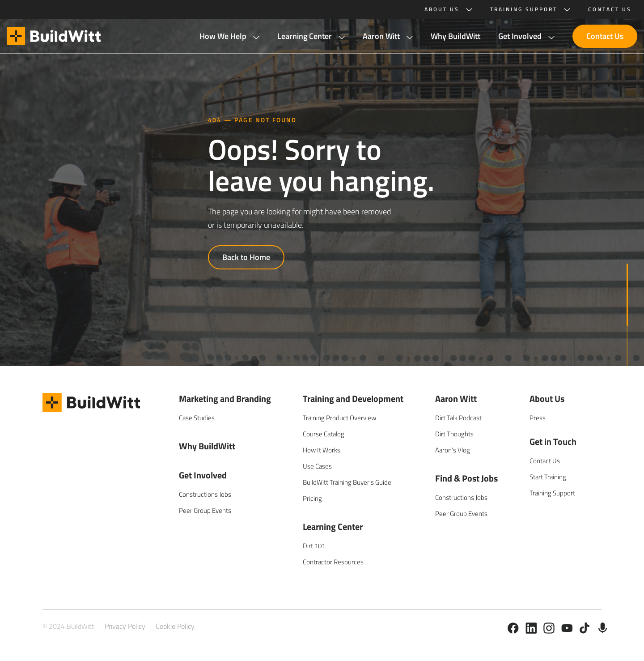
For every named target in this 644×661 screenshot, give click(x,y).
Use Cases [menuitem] (317, 466)
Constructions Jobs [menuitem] (205, 494)
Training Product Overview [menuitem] (339, 418)
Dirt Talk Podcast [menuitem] (458, 418)
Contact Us (605, 36)
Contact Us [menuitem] (545, 461)
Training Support (524, 9)
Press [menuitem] (538, 418)
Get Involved (520, 36)
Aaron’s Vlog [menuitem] (453, 450)
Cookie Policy (175, 626)
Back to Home (246, 257)
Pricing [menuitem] (312, 498)
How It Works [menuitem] (322, 450)
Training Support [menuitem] (552, 493)
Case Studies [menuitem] (197, 418)
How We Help (223, 36)
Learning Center (305, 36)
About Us (442, 9)
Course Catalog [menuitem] (324, 434)
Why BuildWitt (455, 36)
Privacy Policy (125, 626)
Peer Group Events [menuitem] (205, 510)
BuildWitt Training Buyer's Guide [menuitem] (347, 482)
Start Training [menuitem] (548, 477)
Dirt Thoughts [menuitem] (454, 434)
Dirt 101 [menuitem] (314, 546)
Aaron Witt (381, 36)
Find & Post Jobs (466, 478)
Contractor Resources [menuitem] (333, 562)
